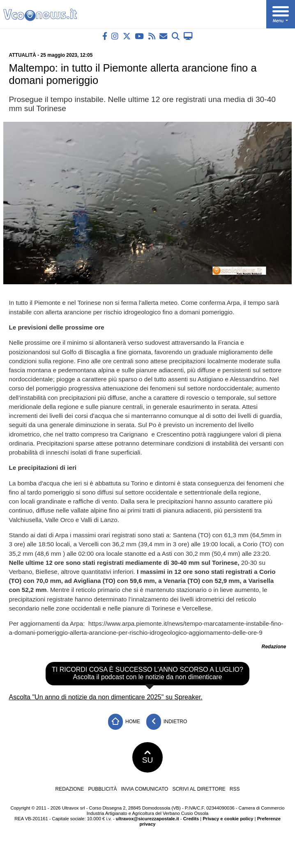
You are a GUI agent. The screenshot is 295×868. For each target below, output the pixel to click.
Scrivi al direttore (199, 789)
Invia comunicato (145, 789)
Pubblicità (103, 789)
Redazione (69, 789)
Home (124, 722)
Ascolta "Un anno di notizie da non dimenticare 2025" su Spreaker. (106, 697)
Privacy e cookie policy (228, 819)
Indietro (167, 722)
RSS (235, 789)
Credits (191, 819)
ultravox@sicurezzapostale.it (147, 819)
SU (148, 757)
